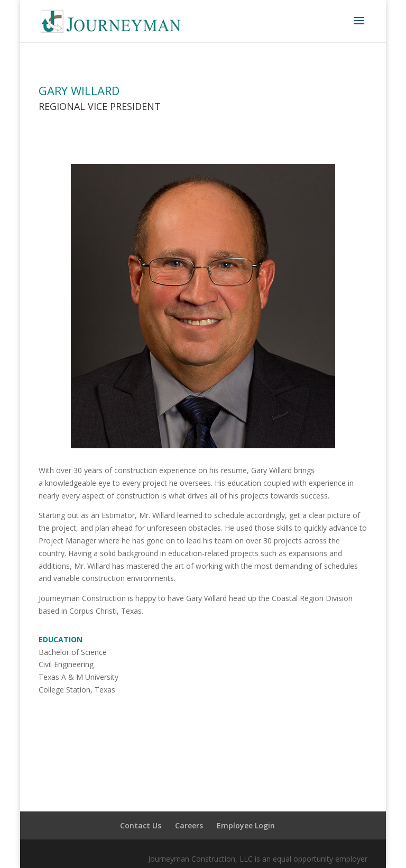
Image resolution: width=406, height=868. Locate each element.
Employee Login (246, 825)
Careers (189, 825)
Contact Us (141, 825)
